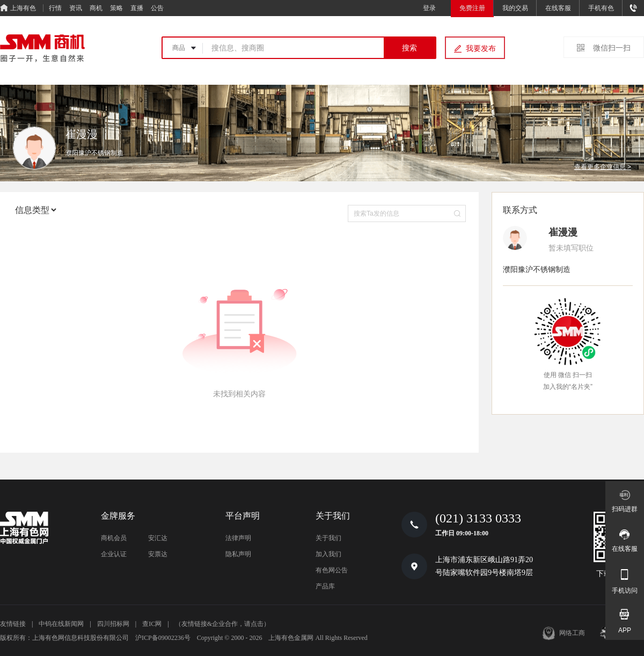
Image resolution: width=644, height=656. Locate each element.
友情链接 (13, 624)
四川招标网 (113, 624)
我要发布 (481, 48)
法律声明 (238, 538)
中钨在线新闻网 (61, 624)
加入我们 (328, 554)
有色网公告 (332, 570)
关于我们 (328, 538)
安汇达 (158, 538)
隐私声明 (238, 554)
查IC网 (152, 624)
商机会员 (114, 538)
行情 (55, 8)
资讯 (76, 8)
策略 (116, 8)
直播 (137, 8)
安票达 (158, 554)
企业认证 (114, 554)
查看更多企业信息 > (603, 167)
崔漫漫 (563, 232)
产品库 (325, 586)
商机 (96, 8)
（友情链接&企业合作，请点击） (222, 624)
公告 (157, 8)
